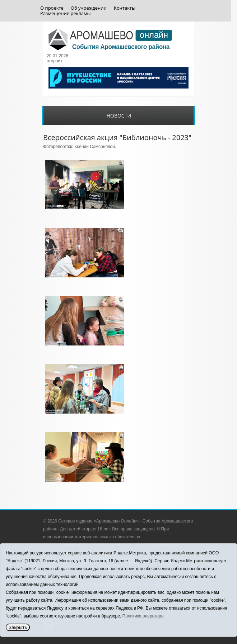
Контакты (125, 8)
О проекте (52, 8)
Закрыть (18, 627)
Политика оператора (143, 616)
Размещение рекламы (65, 13)
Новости (119, 116)
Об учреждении (89, 8)
